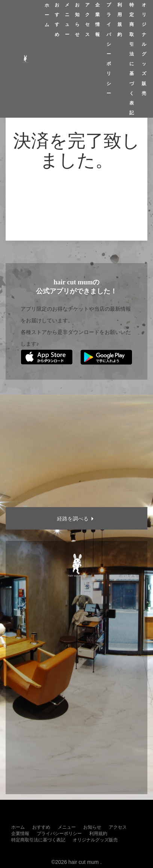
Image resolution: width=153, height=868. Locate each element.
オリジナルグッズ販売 (144, 49)
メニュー (67, 20)
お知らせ (77, 20)
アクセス (87, 20)
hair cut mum (83, 862)
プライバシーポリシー (109, 49)
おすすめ (57, 20)
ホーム (47, 15)
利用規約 (120, 20)
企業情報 (97, 20)
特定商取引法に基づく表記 (132, 59)
